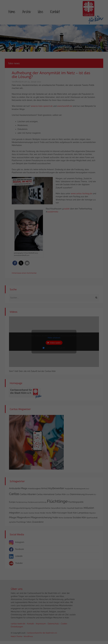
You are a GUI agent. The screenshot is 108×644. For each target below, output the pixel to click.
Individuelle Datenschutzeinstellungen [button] (54, 346)
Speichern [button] (79, 330)
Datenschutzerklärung (41, 313)
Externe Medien (66, 312)
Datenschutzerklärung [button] (55, 352)
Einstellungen (13, 319)
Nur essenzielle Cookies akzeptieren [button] (54, 338)
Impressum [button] (68, 352)
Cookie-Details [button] (41, 352)
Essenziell (63, 296)
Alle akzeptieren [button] (29, 330)
